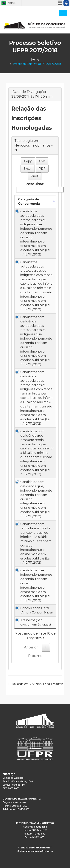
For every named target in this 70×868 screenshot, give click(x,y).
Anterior (31, 647)
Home (35, 60)
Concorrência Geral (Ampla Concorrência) (37, 610)
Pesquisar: (36, 187)
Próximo (35, 656)
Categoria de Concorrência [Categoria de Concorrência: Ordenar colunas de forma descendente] (29, 201)
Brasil (8, 3)
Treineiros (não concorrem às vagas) (36, 622)
